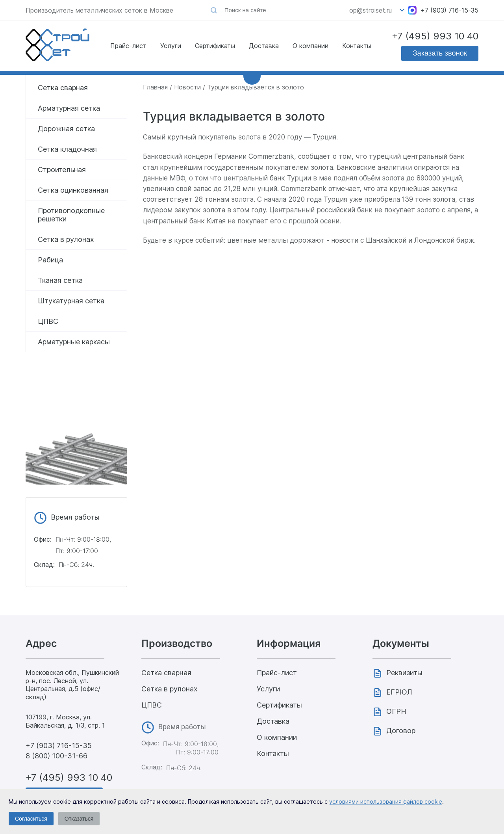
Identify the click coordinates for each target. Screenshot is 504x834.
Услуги (171, 46)
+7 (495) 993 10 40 (435, 36)
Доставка (264, 46)
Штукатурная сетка (71, 301)
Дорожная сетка (66, 129)
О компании (310, 46)
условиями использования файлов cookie (386, 801)
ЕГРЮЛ (399, 692)
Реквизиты (404, 673)
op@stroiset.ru (371, 10)
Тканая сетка (60, 280)
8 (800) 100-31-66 (57, 756)
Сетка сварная (63, 88)
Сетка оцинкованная (73, 190)
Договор (401, 731)
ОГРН (396, 711)
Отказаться (79, 819)
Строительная (62, 170)
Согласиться (31, 819)
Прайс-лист (128, 46)
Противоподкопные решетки (71, 215)
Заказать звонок (440, 53)
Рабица (50, 260)
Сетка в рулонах (66, 239)
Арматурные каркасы (74, 342)
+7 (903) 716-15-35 (449, 10)
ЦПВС (48, 321)
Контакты (357, 46)
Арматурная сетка (69, 108)
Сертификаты (215, 46)
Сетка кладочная (67, 149)
